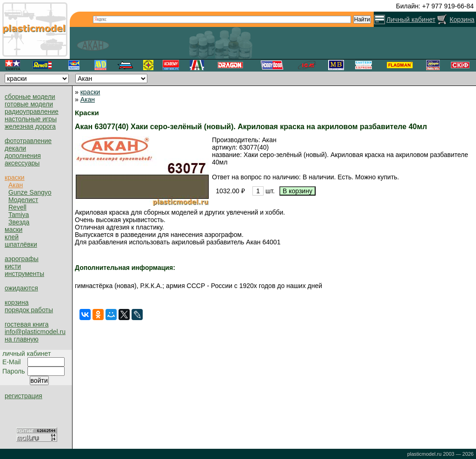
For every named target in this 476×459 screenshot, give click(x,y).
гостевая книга (26, 324)
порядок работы (29, 310)
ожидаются (21, 288)
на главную (22, 339)
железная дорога (30, 126)
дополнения (23, 156)
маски (13, 229)
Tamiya (19, 215)
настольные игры (31, 119)
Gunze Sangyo (30, 192)
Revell (17, 207)
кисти (13, 266)
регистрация (23, 396)
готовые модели (29, 104)
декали (15, 148)
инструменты (24, 274)
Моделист (23, 200)
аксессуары (22, 163)
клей (12, 237)
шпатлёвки (21, 244)
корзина (17, 302)
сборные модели (30, 97)
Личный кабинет (411, 20)
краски (15, 177)
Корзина (462, 20)
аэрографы (22, 259)
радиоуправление (32, 111)
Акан (16, 185)
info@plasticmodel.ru (35, 332)
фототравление (28, 141)
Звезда (19, 222)
